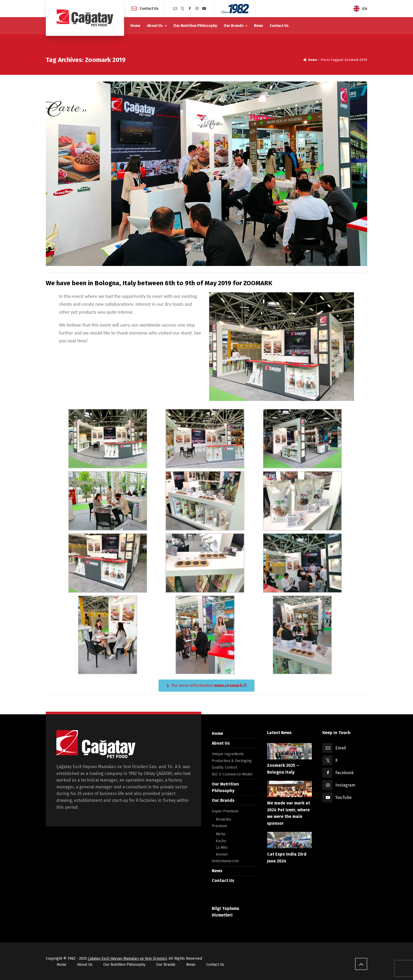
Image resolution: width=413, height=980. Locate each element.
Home (217, 733)
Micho (221, 834)
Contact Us (149, 8)
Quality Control (225, 767)
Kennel (222, 854)
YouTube (343, 797)
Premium (219, 826)
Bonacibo (223, 819)
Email (341, 748)
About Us (221, 743)
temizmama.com (225, 861)
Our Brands (223, 800)
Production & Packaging (232, 761)
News (217, 871)
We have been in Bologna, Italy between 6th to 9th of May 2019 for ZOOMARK (159, 283)
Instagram (345, 785)
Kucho (221, 841)
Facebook (345, 773)
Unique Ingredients (228, 754)
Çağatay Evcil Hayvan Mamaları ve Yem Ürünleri (127, 959)
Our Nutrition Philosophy (124, 965)
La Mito (222, 848)
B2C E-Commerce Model (232, 774)
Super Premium (225, 811)
